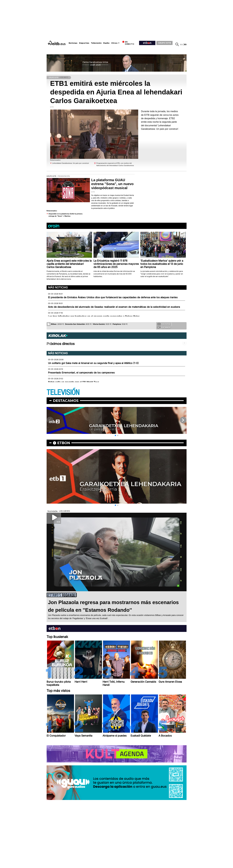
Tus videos (164, 327)
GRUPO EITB (164, 43)
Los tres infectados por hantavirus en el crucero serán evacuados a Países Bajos (94, 316)
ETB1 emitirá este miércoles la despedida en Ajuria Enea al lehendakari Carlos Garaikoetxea (116, 92)
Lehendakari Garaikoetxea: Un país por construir (71, 163)
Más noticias (58, 287)
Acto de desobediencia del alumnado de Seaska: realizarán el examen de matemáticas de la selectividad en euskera (114, 307)
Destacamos (66, 401)
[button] (115, 435)
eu (182, 44)
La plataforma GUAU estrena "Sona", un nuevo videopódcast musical (112, 184)
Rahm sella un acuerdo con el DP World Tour (73, 382)
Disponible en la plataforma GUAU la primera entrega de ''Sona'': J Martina (66, 215)
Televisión (96, 43)
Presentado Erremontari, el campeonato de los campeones (81, 373)
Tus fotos (164, 324)
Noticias (73, 43)
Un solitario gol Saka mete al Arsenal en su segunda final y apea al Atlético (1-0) (93, 363)
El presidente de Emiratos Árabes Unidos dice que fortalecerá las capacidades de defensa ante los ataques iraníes (113, 297)
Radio (106, 43)
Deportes (84, 43)
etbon (64, 443)
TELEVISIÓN (63, 393)
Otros (114, 43)
